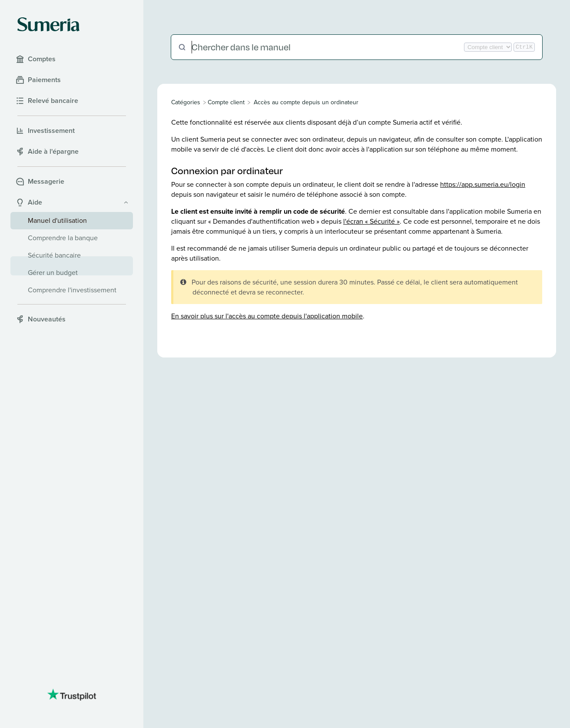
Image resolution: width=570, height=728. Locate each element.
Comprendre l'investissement (72, 290)
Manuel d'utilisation (57, 220)
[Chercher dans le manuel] (327, 47)
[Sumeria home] (48, 24)
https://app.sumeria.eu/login (483, 184)
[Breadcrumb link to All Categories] (187, 102)
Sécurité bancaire (54, 255)
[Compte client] (226, 102)
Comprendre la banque (63, 238)
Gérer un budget (53, 273)
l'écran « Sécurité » (371, 221)
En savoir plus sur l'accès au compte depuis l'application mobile (267, 316)
